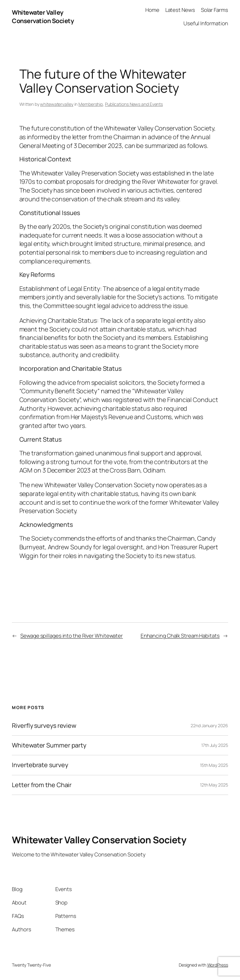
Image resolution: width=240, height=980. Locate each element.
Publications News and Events (134, 104)
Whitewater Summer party (49, 745)
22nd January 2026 (209, 725)
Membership (91, 104)
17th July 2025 (215, 745)
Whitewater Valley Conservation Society (43, 17)
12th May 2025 (214, 785)
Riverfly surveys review (44, 726)
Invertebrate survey (40, 765)
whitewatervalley (57, 104)
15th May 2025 (214, 765)
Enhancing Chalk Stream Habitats (180, 636)
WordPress (218, 965)
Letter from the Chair (42, 785)
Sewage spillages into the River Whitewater (72, 636)
